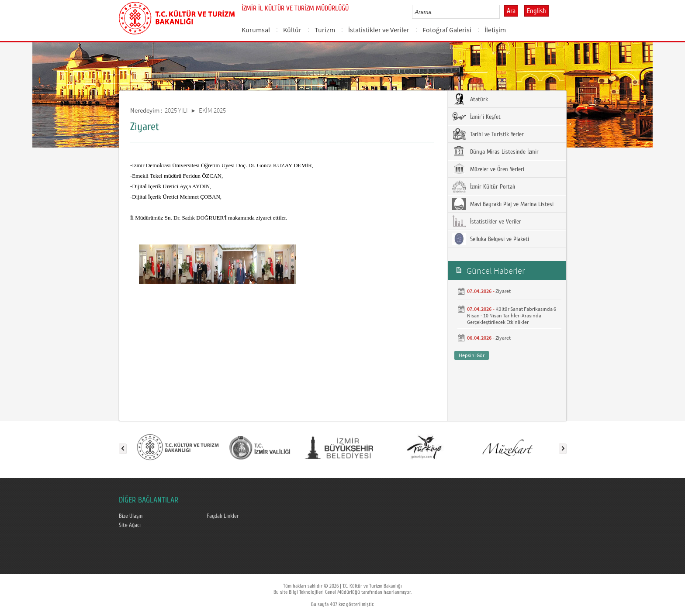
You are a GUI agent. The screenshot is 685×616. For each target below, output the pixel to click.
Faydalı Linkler (223, 516)
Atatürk (470, 99)
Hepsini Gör (472, 355)
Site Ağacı (130, 525)
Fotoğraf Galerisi (447, 30)
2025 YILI (176, 110)
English (536, 11)
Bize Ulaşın (131, 516)
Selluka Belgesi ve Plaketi (491, 239)
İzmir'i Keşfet (476, 117)
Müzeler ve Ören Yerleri (488, 169)
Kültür (292, 30)
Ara (511, 11)
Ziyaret (503, 291)
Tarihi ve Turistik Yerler (488, 134)
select (502, 12)
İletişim (495, 30)
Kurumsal (256, 30)
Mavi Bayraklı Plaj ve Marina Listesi (503, 204)
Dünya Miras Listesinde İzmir (495, 151)
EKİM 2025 (212, 110)
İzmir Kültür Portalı (484, 186)
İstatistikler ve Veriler (379, 30)
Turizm (325, 30)
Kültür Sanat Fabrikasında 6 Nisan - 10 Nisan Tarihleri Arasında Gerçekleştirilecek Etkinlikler (512, 315)
